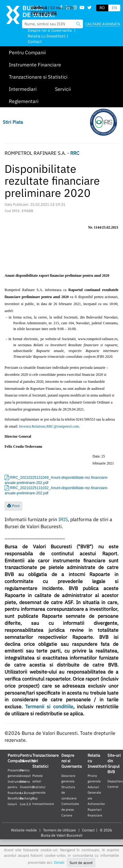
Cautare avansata (103, 24)
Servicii (63, 89)
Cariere (67, 815)
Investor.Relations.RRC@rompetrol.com (49, 426)
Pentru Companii (27, 52)
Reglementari (24, 101)
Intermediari (23, 89)
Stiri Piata (13, 122)
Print (13, 506)
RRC (75, 153)
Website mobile (24, 830)
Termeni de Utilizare (60, 830)
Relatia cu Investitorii (47, 36)
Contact (35, 42)
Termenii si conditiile (49, 706)
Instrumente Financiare (35, 65)
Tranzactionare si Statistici (38, 77)
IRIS (63, 519)
